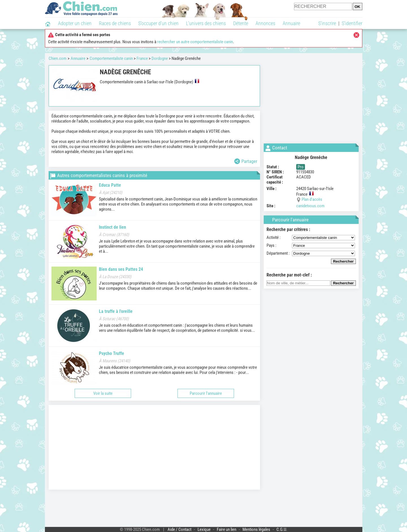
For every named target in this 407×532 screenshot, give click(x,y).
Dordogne (160, 58)
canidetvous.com (310, 206)
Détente (241, 23)
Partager (246, 161)
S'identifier (352, 23)
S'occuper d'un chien (158, 23)
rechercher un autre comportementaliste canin (195, 42)
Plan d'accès (312, 199)
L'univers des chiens (206, 23)
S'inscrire (327, 23)
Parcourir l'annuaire (206, 393)
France (142, 58)
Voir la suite (103, 393)
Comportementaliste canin (111, 58)
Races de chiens (115, 23)
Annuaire (291, 23)
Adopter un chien (75, 23)
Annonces (265, 23)
